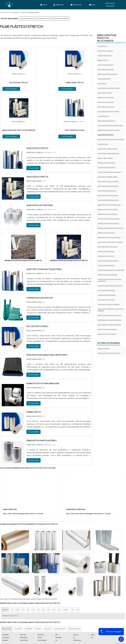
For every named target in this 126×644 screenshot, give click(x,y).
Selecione (5, 562)
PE (49, 562)
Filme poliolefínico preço (27, 18)
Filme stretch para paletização (109, 88)
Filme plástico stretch (106, 135)
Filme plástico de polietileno (108, 149)
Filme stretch (102, 46)
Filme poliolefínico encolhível (108, 200)
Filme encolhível (103, 116)
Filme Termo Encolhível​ (111, 610)
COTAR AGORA (11, 89)
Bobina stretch (103, 60)
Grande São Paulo (60, 581)
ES (23, 562)
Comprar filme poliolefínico (107, 214)
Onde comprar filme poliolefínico (109, 325)
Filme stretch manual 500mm (108, 182)
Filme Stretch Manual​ (35, 610)
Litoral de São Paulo (74, 581)
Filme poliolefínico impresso (107, 275)
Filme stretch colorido (106, 102)
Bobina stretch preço (105, 158)
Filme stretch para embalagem (108, 154)
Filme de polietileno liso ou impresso (110, 242)
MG (18, 562)
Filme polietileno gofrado (107, 168)
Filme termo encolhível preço (108, 186)
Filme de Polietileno (62, 610)
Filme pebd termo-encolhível (108, 247)
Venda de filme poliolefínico (107, 330)
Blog (92, 5)
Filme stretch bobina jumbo (107, 177)
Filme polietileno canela (106, 252)
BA (54, 562)
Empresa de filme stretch (107, 163)
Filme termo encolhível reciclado (109, 316)
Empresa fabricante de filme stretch (111, 228)
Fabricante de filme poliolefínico (109, 238)
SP (28, 562)
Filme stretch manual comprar (109, 305)
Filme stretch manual (105, 51)
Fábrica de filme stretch (106, 233)
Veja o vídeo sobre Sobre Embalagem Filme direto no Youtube (88, 466)
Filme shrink (102, 84)
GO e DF (66, 562)
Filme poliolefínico (104, 79)
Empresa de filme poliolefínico (108, 224)
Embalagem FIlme (104, 349)
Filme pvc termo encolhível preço (109, 172)
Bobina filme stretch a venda (108, 210)
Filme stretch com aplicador (108, 196)
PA (78, 562)
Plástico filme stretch (106, 65)
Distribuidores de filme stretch (109, 219)
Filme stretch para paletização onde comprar (111, 310)
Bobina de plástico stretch (107, 334)
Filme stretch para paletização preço (111, 140)
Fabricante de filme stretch (107, 74)
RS (44, 562)
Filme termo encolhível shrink (108, 112)
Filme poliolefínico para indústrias (110, 286)
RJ (12, 562)
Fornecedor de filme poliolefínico (109, 320)
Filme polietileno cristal (106, 256)
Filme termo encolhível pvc (107, 191)
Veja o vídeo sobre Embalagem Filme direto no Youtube (23, 466)
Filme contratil (103, 144)
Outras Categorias (108, 343)
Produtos (76, 5)
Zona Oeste (28, 581)
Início (44, 5)
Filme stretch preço (105, 93)
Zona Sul (38, 581)
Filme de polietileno (104, 56)
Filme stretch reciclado (106, 107)
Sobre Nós (59, 5)
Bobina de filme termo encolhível (109, 205)
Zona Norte (18, 581)
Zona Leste (47, 581)
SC (38, 562)
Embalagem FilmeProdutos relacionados (107, 38)
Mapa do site (88, 622)
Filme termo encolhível (106, 70)
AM (73, 562)
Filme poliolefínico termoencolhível (110, 126)
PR (33, 562)
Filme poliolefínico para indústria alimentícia (109, 280)
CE (59, 562)
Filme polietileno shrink (106, 266)
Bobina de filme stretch (62, 18)
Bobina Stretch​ (86, 610)
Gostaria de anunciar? (110, 5)
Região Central (7, 581)
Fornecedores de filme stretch (109, 130)
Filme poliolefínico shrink (44, 18)
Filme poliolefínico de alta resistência (111, 270)
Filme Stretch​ (11, 610)
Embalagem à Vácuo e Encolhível (109, 353)
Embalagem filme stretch (107, 121)
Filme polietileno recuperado (108, 261)
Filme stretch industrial (106, 300)
